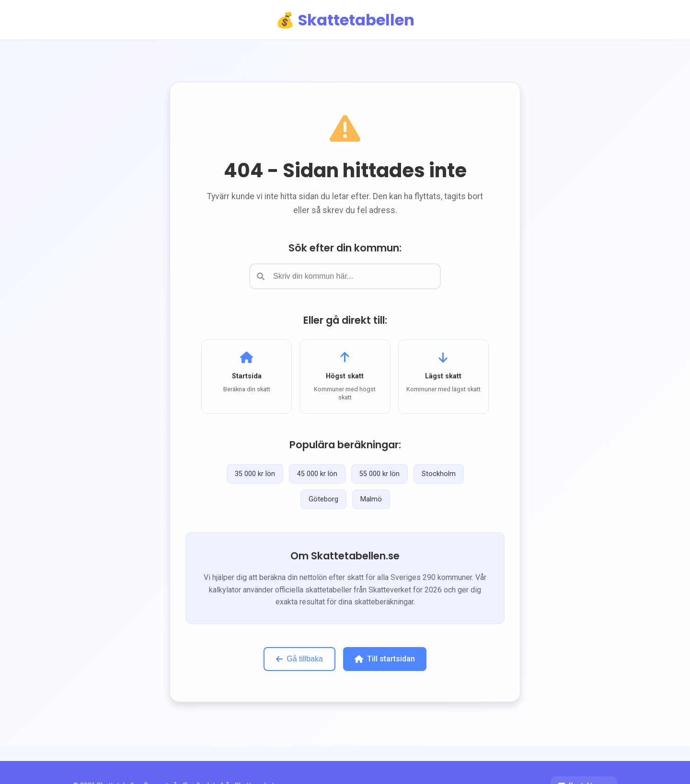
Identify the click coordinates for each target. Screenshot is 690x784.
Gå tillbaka (299, 659)
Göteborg (323, 499)
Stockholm (439, 474)
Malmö (371, 499)
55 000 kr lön (379, 474)
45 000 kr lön (317, 474)
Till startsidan (385, 659)
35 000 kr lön (255, 474)
